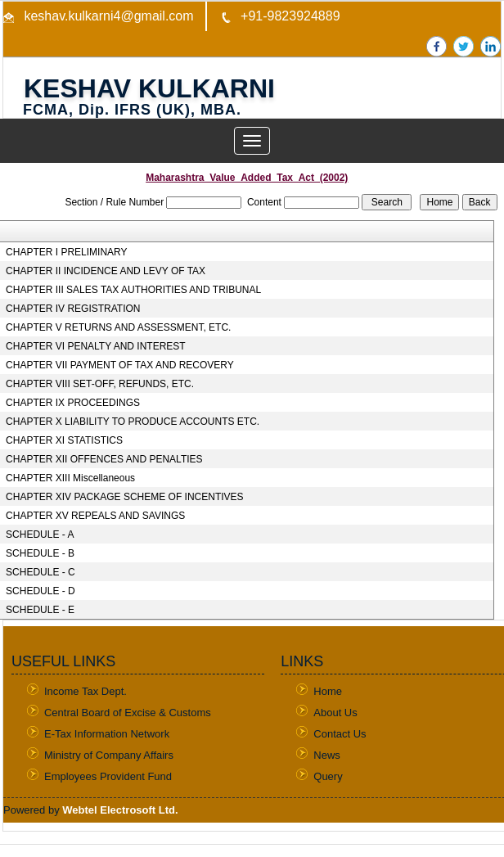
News (327, 755)
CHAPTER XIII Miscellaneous (70, 478)
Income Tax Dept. (85, 691)
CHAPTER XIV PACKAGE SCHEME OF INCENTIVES (125, 497)
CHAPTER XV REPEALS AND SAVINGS (95, 516)
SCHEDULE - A (40, 534)
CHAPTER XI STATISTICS (64, 440)
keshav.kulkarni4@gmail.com (107, 16)
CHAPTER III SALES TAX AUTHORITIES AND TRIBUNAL (133, 290)
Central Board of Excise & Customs (128, 713)
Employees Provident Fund (108, 776)
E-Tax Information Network (107, 734)
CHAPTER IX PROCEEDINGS (73, 403)
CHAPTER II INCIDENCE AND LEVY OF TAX (106, 271)
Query (328, 776)
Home (328, 691)
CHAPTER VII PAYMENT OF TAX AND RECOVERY (120, 365)
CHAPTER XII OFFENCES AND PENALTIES (104, 459)
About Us (335, 713)
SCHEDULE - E (40, 610)
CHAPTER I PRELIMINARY (66, 252)
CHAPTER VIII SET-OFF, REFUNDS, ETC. (100, 384)
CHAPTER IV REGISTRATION (73, 309)
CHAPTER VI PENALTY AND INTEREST (96, 346)
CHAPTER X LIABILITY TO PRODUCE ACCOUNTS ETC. (133, 422)
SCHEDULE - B (40, 553)
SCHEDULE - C (40, 572)
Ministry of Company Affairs (109, 755)
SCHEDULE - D (40, 591)
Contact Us (340, 734)
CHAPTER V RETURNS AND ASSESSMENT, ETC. (118, 327)
